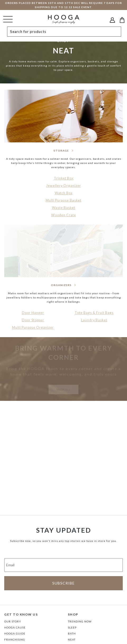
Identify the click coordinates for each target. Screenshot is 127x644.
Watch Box (64, 193)
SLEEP (72, 627)
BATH (72, 633)
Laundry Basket (94, 320)
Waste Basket (64, 208)
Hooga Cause (15, 627)
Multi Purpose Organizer (33, 328)
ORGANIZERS (61, 285)
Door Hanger (33, 313)
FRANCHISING (15, 640)
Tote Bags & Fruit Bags (94, 313)
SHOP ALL (63, 390)
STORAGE (61, 151)
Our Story (13, 621)
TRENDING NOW (80, 621)
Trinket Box (64, 178)
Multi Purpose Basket (63, 200)
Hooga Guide (15, 633)
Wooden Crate (64, 215)
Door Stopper (33, 320)
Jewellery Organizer (64, 186)
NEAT (72, 640)
